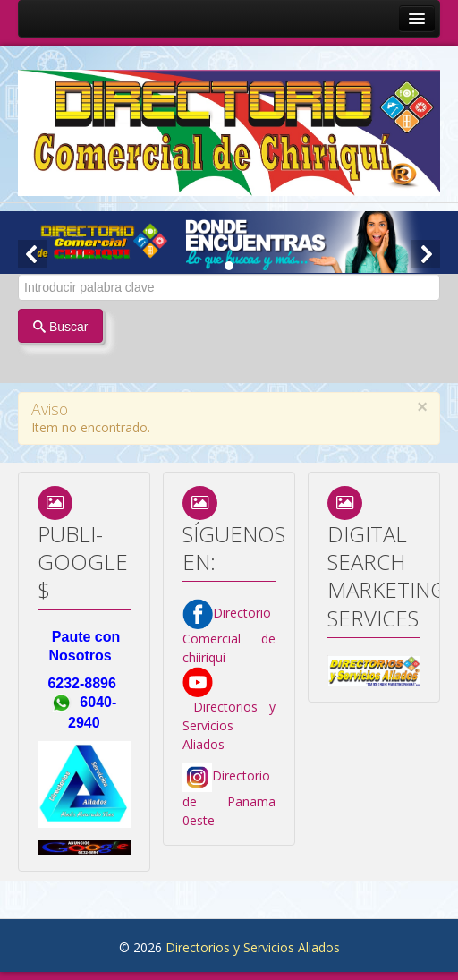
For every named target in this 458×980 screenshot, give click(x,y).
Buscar (60, 327)
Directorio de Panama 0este (229, 798)
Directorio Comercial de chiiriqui (229, 635)
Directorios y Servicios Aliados (229, 712)
